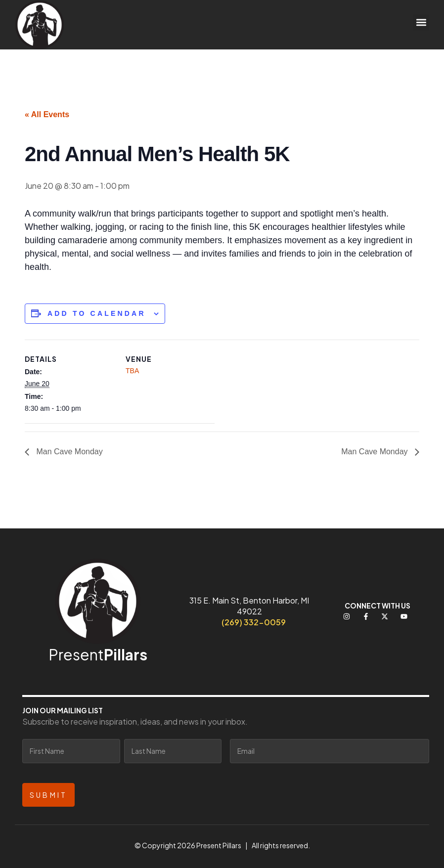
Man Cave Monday (68, 452)
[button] (421, 22)
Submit (48, 795)
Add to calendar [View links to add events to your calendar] (97, 313)
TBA (132, 371)
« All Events (47, 114)
